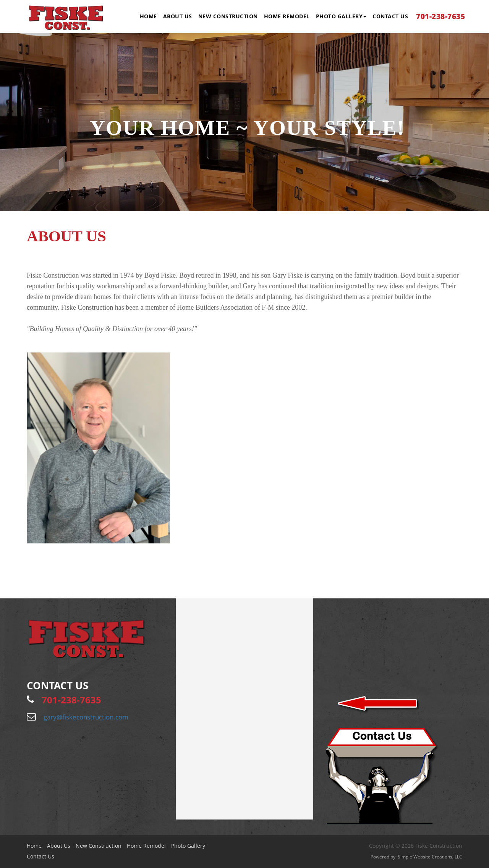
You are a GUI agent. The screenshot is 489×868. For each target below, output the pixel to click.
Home (148, 16)
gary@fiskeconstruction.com (86, 717)
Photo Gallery (188, 846)
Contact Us (390, 16)
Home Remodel (287, 16)
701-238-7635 (440, 16)
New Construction (228, 16)
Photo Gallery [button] (341, 16)
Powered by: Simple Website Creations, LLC (416, 857)
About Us (178, 16)
